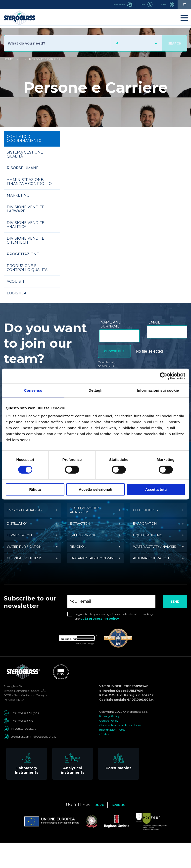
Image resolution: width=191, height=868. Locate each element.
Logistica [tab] (17, 293)
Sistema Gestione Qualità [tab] (25, 154)
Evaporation (147, 529)
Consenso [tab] (33, 390)
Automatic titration (155, 580)
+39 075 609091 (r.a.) (21, 738)
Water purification (28, 560)
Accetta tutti (156, 489)
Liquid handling (151, 543)
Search (175, 43)
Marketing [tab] (18, 195)
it (184, 4)
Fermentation (23, 543)
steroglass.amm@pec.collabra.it (30, 761)
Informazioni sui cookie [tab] (158, 390)
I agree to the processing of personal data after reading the (114, 641)
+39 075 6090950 (19, 746)
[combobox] (136, 43)
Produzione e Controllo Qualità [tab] (27, 268)
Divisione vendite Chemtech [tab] (25, 240)
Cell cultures (148, 512)
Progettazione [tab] (23, 254)
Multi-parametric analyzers (89, 512)
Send (175, 627)
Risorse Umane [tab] (23, 168)
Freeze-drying (86, 543)
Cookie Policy (109, 746)
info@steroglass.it (20, 754)
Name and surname (111, 324)
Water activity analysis (149, 560)
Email (154, 322)
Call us (136, 4)
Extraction (82, 529)
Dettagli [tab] (95, 390)
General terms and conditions (120, 750)
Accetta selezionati (95, 489)
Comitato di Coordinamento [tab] (24, 139)
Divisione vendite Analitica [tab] (25, 225)
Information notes (112, 755)
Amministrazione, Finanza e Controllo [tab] (29, 182)
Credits (104, 759)
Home (8, 59)
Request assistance (101, 4)
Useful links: (78, 830)
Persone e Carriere (46, 59)
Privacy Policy (109, 741)
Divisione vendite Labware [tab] (25, 209)
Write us (164, 4)
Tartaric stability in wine (92, 580)
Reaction (80, 560)
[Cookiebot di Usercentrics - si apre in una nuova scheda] (164, 376)
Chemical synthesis (28, 580)
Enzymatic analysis (28, 512)
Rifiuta (35, 489)
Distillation (20, 529)
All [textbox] (118, 43)
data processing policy (100, 644)
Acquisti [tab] (15, 281)
